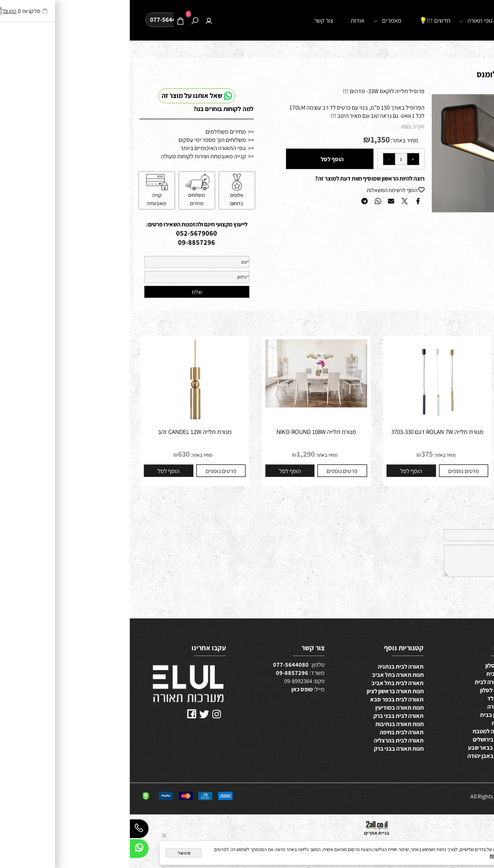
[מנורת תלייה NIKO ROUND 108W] (186, 405)
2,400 (419, 454)
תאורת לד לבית (374, 674)
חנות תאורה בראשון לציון (265, 691)
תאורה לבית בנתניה (271, 666)
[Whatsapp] (9, 850)
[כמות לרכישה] (271, 159)
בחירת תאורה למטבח (368, 731)
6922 (276, 126)
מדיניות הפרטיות (377, 856)
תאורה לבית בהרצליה (269, 740)
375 (297, 454)
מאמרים (259, 21)
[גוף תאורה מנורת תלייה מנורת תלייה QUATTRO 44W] (429, 426)
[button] (473, 100)
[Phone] (9, 830)
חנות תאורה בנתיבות (270, 724)
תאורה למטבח (474, 676)
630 (54, 454)
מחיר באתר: (274, 140)
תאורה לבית (477, 684)
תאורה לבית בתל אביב (268, 683)
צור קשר (194, 21)
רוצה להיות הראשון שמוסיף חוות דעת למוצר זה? (240, 178)
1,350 (250, 139)
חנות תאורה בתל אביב (268, 675)
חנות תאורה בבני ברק (269, 749)
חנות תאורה (407, 21)
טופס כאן (172, 689)
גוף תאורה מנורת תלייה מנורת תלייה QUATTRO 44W (429, 436)
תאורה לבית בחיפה (272, 732)
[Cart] (51, 21)
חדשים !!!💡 (305, 21)
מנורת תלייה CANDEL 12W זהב (65, 432)
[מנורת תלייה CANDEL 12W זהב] (65, 426)
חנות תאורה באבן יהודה (365, 756)
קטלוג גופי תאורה (355, 21)
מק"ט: (288, 126)
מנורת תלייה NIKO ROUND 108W (186, 432)
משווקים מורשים (473, 734)
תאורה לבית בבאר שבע (365, 748)
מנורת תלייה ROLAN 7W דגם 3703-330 (308, 432)
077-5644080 (161, 665)
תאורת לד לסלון (374, 665)
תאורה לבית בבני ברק (269, 716)
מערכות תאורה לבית (369, 682)
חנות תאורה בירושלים (368, 739)
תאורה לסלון (476, 668)
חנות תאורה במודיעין (270, 707)
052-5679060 (67, 233)
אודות (228, 21)
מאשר (54, 853)
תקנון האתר (477, 742)
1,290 (176, 454)
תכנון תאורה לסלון (371, 690)
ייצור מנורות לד (375, 698)
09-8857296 (67, 242)
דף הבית (451, 21)
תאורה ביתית (377, 723)
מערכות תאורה (375, 707)
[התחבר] (79, 21)
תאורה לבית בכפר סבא (267, 699)
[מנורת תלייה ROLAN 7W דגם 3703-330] (308, 426)
